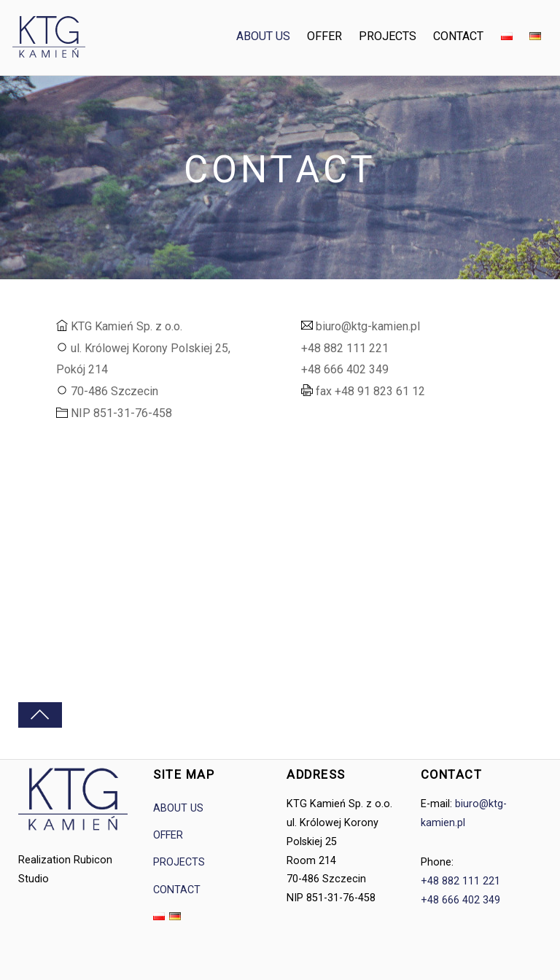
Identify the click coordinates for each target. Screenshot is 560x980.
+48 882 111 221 (460, 881)
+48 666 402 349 (460, 900)
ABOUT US (264, 36)
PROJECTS (388, 36)
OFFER (325, 36)
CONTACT (460, 36)
